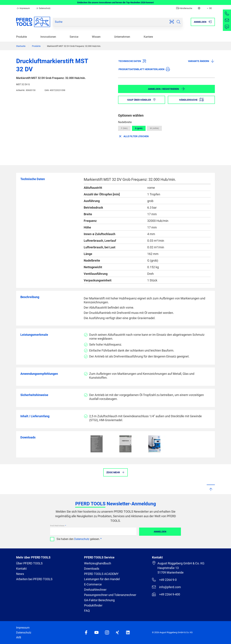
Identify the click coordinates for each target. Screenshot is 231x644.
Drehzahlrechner (95, 590)
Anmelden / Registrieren (166, 89)
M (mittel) (154, 128)
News (20, 574)
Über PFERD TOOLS (29, 563)
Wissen (96, 37)
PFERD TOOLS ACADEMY (101, 574)
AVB (19, 637)
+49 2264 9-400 (166, 594)
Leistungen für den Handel (102, 579)
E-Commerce (93, 584)
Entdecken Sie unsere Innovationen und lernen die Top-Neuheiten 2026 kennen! (116, 2)
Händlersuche (184, 8)
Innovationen (48, 37)
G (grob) (139, 128)
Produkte (21, 37)
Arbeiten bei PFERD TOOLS (34, 579)
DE (209, 8)
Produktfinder (93, 605)
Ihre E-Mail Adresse (57, 526)
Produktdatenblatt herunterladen (144, 69)
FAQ (87, 611)
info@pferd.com (166, 587)
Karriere (148, 37)
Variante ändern (201, 61)
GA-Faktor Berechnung (99, 600)
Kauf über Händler (142, 100)
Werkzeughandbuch (98, 563)
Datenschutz (43, 8)
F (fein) (124, 128)
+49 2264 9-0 (164, 580)
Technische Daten (132, 61)
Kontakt (21, 569)
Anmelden (160, 532)
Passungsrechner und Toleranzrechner (110, 595)
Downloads (92, 569)
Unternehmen (122, 37)
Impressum (23, 8)
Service (74, 37)
